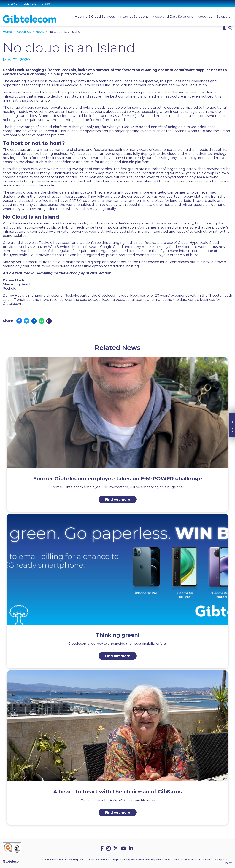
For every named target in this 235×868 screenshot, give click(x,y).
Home (7, 32)
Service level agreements (169, 860)
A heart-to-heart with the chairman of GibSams (117, 792)
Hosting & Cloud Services (95, 17)
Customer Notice (51, 860)
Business (30, 4)
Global (46, 4)
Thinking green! (117, 635)
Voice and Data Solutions (173, 17)
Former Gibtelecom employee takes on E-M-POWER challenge (118, 478)
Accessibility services (142, 860)
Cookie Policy (69, 860)
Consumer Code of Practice (199, 860)
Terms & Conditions (89, 860)
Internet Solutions (134, 17)
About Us (24, 32)
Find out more (118, 500)
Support (223, 17)
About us (205, 17)
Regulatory (123, 860)
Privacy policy (108, 860)
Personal (12, 4)
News (40, 32)
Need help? (232, 403)
